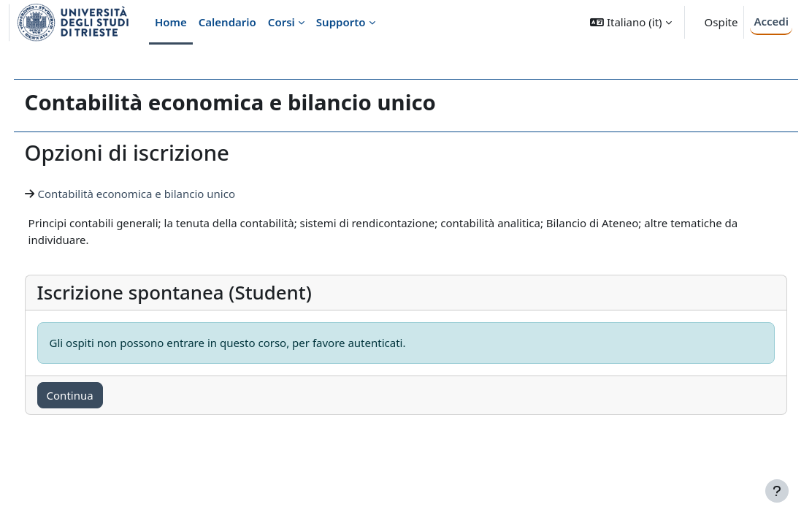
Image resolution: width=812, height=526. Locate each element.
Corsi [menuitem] (281, 22)
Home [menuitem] (171, 22)
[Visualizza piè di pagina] (777, 491)
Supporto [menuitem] (341, 22)
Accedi (771, 21)
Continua (97, 395)
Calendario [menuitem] (227, 22)
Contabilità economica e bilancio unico (164, 194)
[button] (631, 22)
